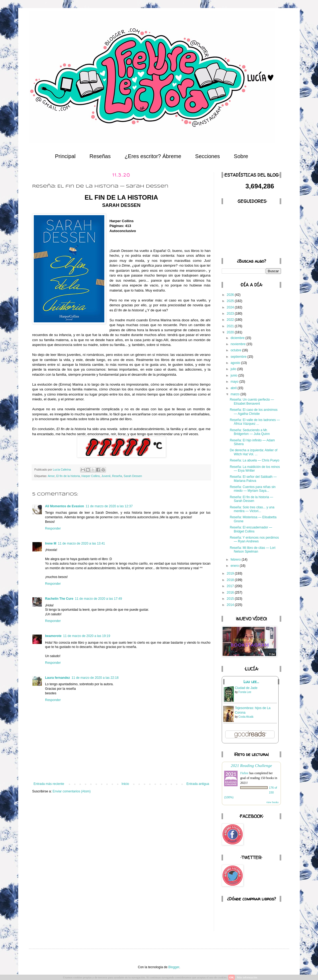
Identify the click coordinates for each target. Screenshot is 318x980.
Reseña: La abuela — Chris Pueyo (255, 460)
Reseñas (100, 156)
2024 (231, 307)
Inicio (125, 784)
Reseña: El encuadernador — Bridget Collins (251, 529)
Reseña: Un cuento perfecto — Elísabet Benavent (252, 401)
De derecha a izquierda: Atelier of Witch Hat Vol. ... (254, 452)
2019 (231, 573)
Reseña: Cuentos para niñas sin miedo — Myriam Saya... (253, 489)
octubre (236, 350)
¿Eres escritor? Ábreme (153, 156)
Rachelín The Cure (59, 599)
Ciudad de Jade (246, 688)
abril (234, 388)
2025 (231, 301)
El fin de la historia (68, 476)
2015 (231, 599)
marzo (236, 394)
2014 (231, 605)
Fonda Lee (245, 692)
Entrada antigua (198, 784)
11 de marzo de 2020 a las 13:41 (81, 543)
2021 (231, 326)
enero (235, 566)
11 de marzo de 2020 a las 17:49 (98, 599)
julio (234, 369)
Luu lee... (251, 682)
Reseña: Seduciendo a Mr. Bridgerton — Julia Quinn (250, 432)
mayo (235, 382)
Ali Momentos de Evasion (64, 506)
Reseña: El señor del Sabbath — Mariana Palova (253, 479)
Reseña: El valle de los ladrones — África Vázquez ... (255, 422)
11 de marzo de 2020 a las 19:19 (86, 636)
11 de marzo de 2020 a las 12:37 (109, 506)
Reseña (117, 476)
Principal (65, 156)
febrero (236, 560)
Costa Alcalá (246, 717)
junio (234, 375)
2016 (231, 593)
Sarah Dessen (133, 476)
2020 (231, 332)
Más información (247, 977)
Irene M (51, 543)
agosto (236, 363)
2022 (231, 320)
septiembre (239, 357)
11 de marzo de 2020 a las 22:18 (95, 678)
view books (272, 802)
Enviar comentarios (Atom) (72, 791)
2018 (231, 580)
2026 (231, 295)
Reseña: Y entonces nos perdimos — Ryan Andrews (254, 539)
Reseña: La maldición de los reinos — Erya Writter (255, 469)
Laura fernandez (58, 678)
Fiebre (244, 773)
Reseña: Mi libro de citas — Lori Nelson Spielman (253, 550)
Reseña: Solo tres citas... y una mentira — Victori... (252, 509)
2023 (231, 314)
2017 (231, 586)
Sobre (241, 156)
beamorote (53, 636)
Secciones (208, 156)
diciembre (238, 338)
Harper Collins (91, 476)
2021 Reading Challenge (252, 765)
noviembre (238, 344)
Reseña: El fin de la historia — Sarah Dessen (251, 499)
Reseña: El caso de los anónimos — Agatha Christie (254, 412)
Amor (51, 476)
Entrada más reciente (49, 784)
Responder (53, 528)
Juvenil (106, 476)
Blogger (174, 967)
